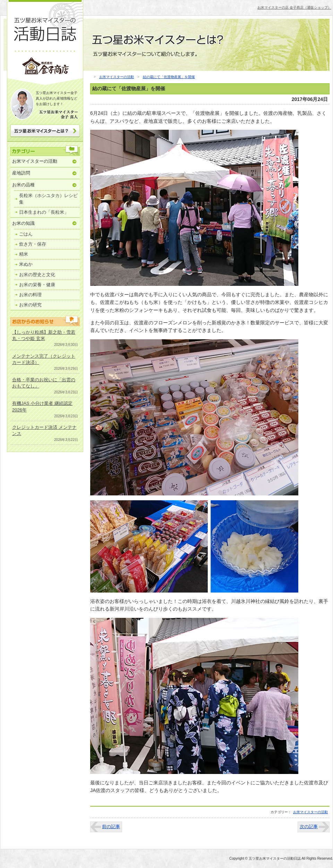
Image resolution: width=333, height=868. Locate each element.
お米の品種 (23, 185)
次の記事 (309, 827)
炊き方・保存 (33, 244)
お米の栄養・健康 (37, 285)
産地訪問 (21, 173)
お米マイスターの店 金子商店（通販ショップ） (294, 7)
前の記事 (111, 827)
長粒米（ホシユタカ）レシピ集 (48, 199)
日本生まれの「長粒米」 (44, 212)
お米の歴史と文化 (37, 275)
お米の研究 (30, 305)
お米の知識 (23, 223)
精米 (24, 254)
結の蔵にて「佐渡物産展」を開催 (169, 77)
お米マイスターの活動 (35, 161)
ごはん (26, 234)
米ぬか (26, 264)
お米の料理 (30, 295)
